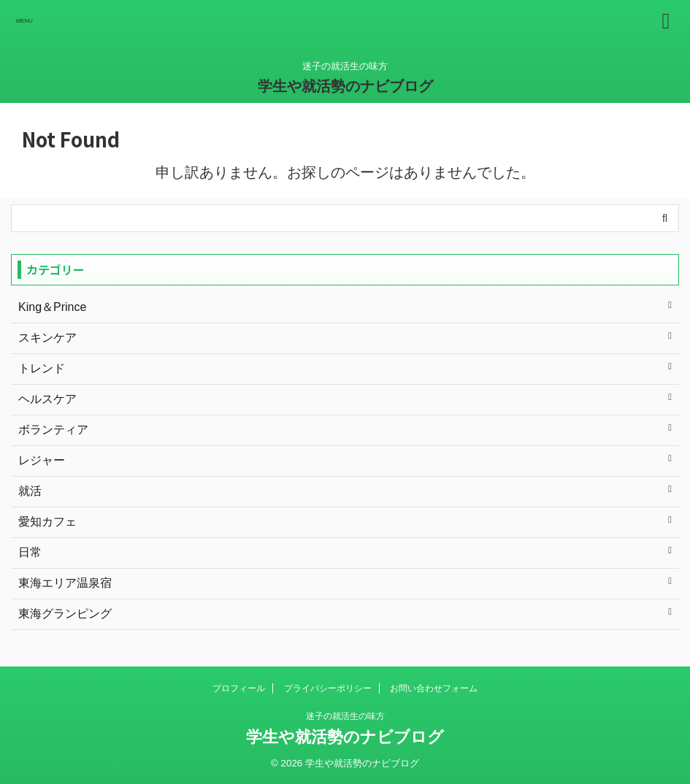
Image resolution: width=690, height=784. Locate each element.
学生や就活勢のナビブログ (345, 86)
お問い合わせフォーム (434, 688)
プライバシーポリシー (328, 688)
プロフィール (239, 688)
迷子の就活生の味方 (345, 716)
